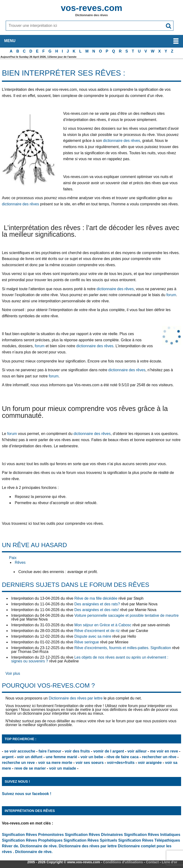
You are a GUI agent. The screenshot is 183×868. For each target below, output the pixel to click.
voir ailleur (137, 751)
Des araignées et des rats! (97, 610)
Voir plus (13, 673)
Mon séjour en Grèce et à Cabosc (103, 625)
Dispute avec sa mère (93, 636)
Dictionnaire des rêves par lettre (76, 698)
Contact (152, 862)
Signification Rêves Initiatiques (152, 835)
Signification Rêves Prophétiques (32, 840)
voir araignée (150, 763)
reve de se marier (30, 768)
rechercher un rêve (159, 757)
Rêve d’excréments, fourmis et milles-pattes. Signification (123, 648)
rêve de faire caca (122, 757)
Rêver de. (10, 846)
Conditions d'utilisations (123, 862)
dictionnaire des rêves (122, 141)
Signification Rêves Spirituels (90, 840)
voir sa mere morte (55, 763)
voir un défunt (30, 757)
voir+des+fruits (121, 763)
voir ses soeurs (89, 763)
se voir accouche (20, 751)
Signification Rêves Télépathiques (149, 840)
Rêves (20, 562)
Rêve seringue (87, 642)
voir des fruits (77, 751)
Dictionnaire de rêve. (39, 846)
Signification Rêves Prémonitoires (33, 835)
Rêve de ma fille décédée (96, 598)
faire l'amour (50, 751)
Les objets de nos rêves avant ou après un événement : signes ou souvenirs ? (90, 659)
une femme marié (61, 757)
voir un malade (63, 768)
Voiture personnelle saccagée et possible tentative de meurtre (127, 615)
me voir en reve (164, 751)
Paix (13, 558)
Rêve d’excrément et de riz (97, 631)
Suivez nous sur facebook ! (27, 794)
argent (8, 757)
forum (171, 295)
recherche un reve (18, 763)
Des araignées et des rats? (97, 604)
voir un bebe (92, 757)
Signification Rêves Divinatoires (94, 835)
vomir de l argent (109, 751)
